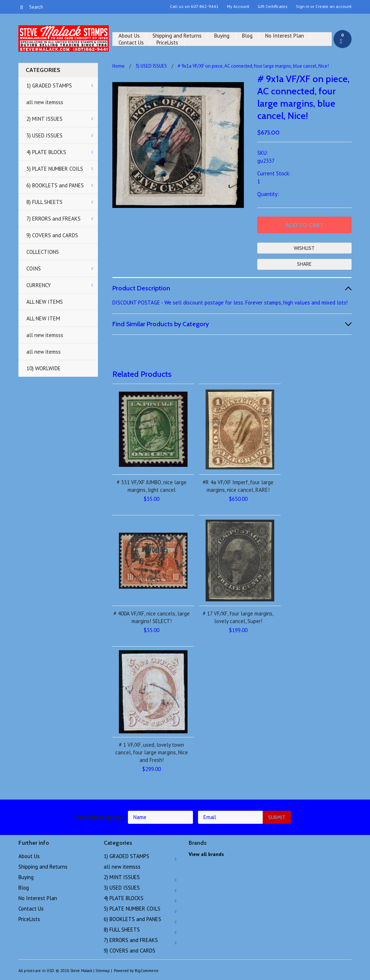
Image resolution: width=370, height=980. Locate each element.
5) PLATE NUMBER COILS (55, 169)
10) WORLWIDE (44, 368)
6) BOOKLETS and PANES (55, 185)
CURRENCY (39, 285)
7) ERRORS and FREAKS (53, 219)
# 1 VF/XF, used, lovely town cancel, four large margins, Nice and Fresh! (152, 752)
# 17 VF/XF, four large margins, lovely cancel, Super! (238, 617)
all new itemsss (45, 102)
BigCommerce (147, 971)
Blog (247, 36)
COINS (34, 269)
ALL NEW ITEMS (45, 302)
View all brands (206, 854)
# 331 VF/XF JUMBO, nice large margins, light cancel (152, 486)
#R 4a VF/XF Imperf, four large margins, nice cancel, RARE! (238, 486)
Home (119, 66)
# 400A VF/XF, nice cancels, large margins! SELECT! (152, 617)
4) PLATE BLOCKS (46, 152)
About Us (129, 36)
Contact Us (131, 42)
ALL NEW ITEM (43, 318)
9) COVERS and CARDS (52, 235)
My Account (238, 7)
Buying (222, 36)
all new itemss (44, 352)
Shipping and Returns (177, 36)
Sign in (303, 7)
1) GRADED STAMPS (49, 86)
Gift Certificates (273, 7)
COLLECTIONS (43, 252)
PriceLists (167, 42)
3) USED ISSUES (44, 135)
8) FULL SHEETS (44, 202)
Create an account (334, 7)
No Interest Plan (285, 36)
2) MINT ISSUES (44, 119)
